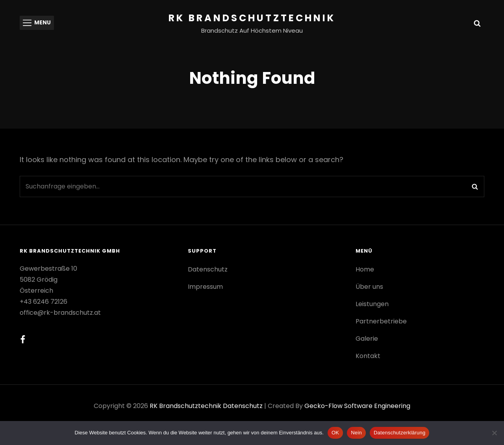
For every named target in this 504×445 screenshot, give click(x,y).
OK (335, 433)
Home (365, 269)
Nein (356, 433)
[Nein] (494, 433)
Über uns (369, 287)
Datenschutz (208, 269)
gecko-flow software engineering (357, 406)
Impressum (205, 287)
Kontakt (368, 356)
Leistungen (372, 304)
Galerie (367, 339)
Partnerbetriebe (381, 321)
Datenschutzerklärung (399, 433)
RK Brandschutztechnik (252, 18)
